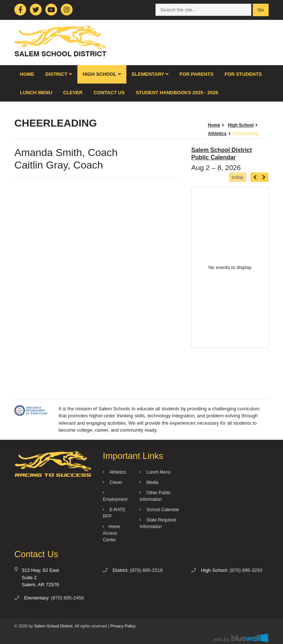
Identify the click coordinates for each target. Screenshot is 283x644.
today (237, 177)
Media (149, 482)
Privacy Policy (123, 626)
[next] (264, 177)
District (59, 74)
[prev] (255, 177)
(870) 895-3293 (246, 570)
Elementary (150, 74)
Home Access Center (111, 533)
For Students (243, 74)
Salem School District (53, 626)
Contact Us (109, 93)
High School (102, 74)
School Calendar (159, 510)
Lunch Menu (36, 93)
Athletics (114, 472)
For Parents (196, 74)
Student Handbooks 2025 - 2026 (177, 93)
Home (27, 74)
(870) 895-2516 (146, 570)
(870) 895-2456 (68, 598)
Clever (73, 93)
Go (261, 10)
